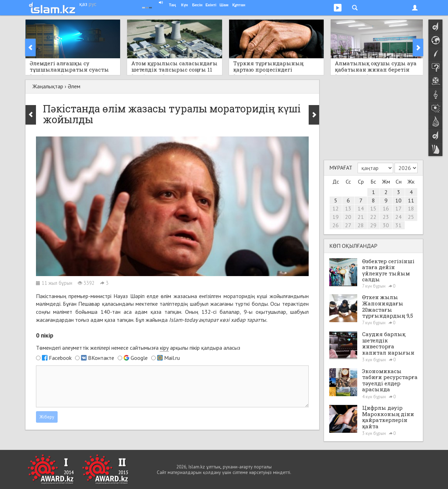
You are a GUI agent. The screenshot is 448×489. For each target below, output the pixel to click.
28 (361, 225)
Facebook (60, 358)
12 (336, 208)
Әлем (74, 86)
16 (386, 208)
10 (398, 200)
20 (348, 217)
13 (348, 208)
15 (373, 208)
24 (398, 217)
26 (336, 225)
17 (398, 208)
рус (93, 4)
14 (361, 208)
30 (386, 225)
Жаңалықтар (48, 86)
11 (411, 200)
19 (336, 217)
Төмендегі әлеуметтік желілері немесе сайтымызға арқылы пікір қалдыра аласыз (138, 348)
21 (361, 217)
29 (373, 225)
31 (398, 225)
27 (348, 225)
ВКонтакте (101, 358)
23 (386, 217)
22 (373, 217)
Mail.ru (172, 358)
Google (139, 358)
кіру (164, 348)
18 (411, 208)
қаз (83, 4)
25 (411, 217)
